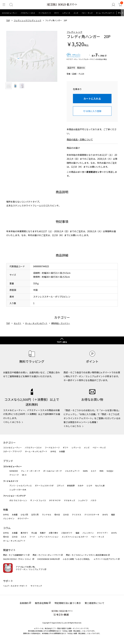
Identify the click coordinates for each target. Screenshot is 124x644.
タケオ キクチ (55, 500)
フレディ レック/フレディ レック (27, 20)
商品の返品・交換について (80, 139)
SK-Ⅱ (24, 475)
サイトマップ (36, 586)
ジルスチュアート (72, 471)
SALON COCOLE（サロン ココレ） (18, 559)
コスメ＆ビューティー (9, 13)
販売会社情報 (42, 603)
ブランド (8, 461)
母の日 (57, 514)
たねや (81, 485)
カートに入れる (92, 99)
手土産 (34, 533)
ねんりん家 (100, 485)
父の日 (66, 514)
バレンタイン (9, 518)
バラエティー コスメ (28, 13)
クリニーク (14, 475)
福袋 (113, 514)
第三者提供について (95, 603)
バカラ (94, 500)
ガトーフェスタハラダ (44, 485)
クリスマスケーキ (92, 514)
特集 (6, 510)
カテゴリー (9, 443)
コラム (7, 528)
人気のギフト (67, 533)
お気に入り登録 (94, 111)
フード (32, 537)
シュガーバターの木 (18, 490)
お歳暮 (62, 451)
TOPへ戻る (62, 342)
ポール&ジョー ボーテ (53, 471)
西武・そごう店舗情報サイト (15, 555)
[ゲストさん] (114, 5)
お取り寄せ (53, 533)
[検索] (10, 5)
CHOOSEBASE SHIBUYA (47, 559)
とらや (89, 485)
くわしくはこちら (12, 422)
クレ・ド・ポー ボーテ (31, 471)
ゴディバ (60, 485)
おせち (105, 514)
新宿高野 (71, 485)
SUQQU (110, 471)
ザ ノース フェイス (38, 500)
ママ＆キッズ (69, 500)
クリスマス (77, 514)
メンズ (76, 13)
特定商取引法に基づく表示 (68, 603)
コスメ (23, 537)
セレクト (17, 323)
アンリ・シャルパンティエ (21, 485)
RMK (101, 471)
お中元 (53, 451)
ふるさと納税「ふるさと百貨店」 (77, 559)
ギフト (57, 13)
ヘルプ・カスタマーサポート (15, 586)
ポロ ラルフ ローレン (18, 500)
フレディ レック (74, 32)
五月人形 (35, 514)
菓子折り (24, 533)
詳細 (102, 56)
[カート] (120, 5)
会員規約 (24, 603)
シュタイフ (83, 500)
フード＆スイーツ (45, 13)
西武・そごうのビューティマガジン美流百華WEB (87, 555)
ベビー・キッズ (87, 13)
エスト (94, 471)
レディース (66, 13)
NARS (85, 471)
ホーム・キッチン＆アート (105, 13)
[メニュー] (4, 5)
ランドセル (47, 514)
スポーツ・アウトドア (12, 451)
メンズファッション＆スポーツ (75, 537)
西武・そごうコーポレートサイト (47, 555)
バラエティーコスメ (33, 447)
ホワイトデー (23, 518)
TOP (8, 20)
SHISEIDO (14, 471)
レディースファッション (48, 537)
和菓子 (43, 533)
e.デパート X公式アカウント (106, 559)
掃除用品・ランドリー (61, 323)
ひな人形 (24, 514)
